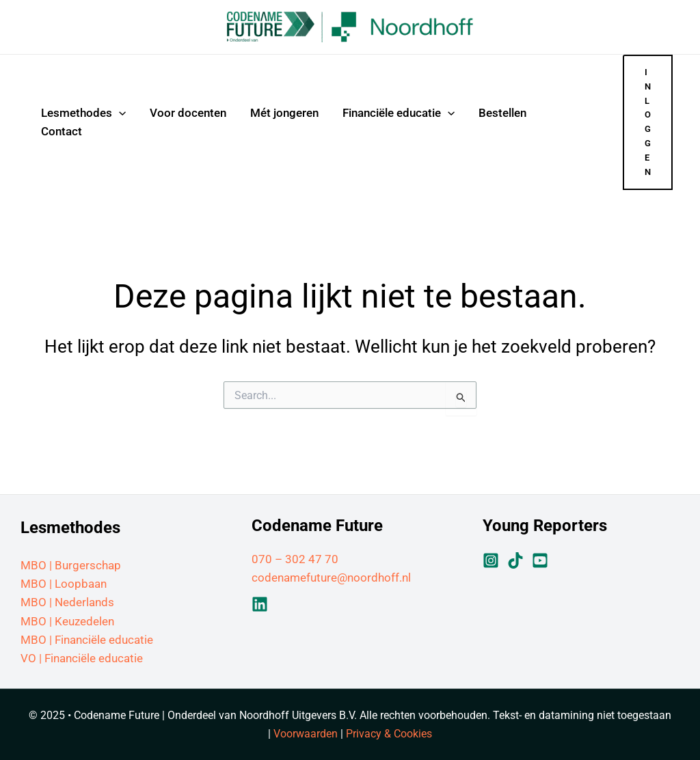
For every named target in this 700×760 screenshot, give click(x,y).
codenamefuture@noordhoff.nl (331, 578)
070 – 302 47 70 (295, 559)
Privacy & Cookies (389, 734)
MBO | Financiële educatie (87, 640)
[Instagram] (491, 560)
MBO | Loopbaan (64, 584)
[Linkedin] (260, 604)
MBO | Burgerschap (71, 565)
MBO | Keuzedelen (67, 621)
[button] (648, 122)
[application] (119, 113)
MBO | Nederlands (67, 602)
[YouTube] (540, 560)
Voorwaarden (306, 734)
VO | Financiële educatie (82, 658)
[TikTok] (515, 560)
